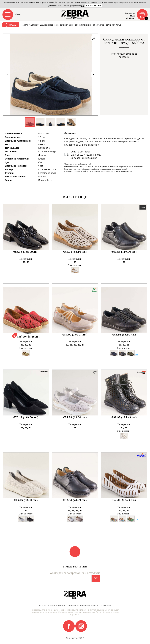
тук (82, 6)
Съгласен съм (94, 6)
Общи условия (57, 605)
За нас (42, 605)
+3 (137, 520)
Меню (18, 14)
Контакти (106, 605)
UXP (82, 638)
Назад (11, 25)
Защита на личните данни (83, 605)
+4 (137, 355)
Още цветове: (75, 265)
